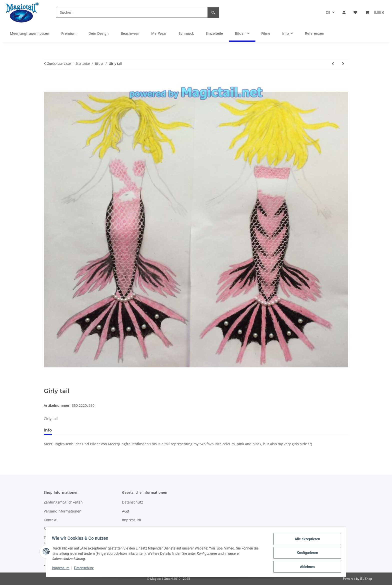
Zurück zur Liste (59, 63)
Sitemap (51, 529)
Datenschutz (86, 569)
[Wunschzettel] (355, 12)
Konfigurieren (305, 554)
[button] (344, 12)
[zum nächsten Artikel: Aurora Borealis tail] (343, 64)
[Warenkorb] (374, 12)
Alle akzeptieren (305, 541)
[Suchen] (132, 12)
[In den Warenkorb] (48, 385)
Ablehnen (305, 567)
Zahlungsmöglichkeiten (63, 502)
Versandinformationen (63, 511)
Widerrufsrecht (135, 529)
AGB (125, 511)
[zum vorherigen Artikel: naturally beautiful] (333, 64)
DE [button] (328, 12)
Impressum (63, 569)
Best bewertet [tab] (74, 430)
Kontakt (50, 520)
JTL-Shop (366, 579)
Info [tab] (48, 430)
